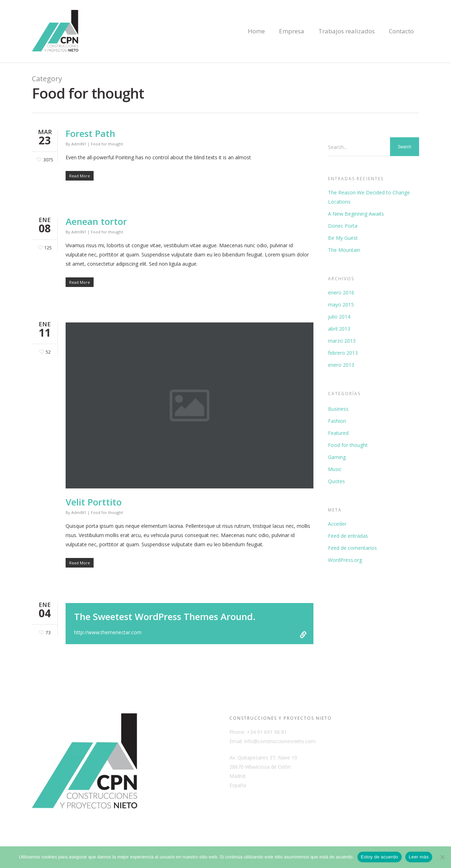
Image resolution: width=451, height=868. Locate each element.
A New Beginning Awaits (356, 214)
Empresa (292, 31)
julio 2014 (339, 317)
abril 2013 (339, 329)
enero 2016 (341, 292)
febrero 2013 (343, 353)
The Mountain (344, 250)
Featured (338, 433)
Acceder (337, 524)
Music (335, 469)
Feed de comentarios (352, 548)
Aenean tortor (96, 221)
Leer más (419, 857)
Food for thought (107, 144)
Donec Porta (343, 226)
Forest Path (90, 133)
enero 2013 (341, 365)
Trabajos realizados (347, 31)
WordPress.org (345, 560)
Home (256, 31)
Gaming (337, 457)
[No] (442, 857)
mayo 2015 (341, 305)
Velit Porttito (94, 502)
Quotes (336, 481)
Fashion (337, 421)
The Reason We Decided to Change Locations (369, 197)
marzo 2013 (342, 341)
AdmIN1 (79, 144)
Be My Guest (343, 238)
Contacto (401, 31)
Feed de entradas (348, 536)
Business (338, 409)
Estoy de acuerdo (380, 857)
